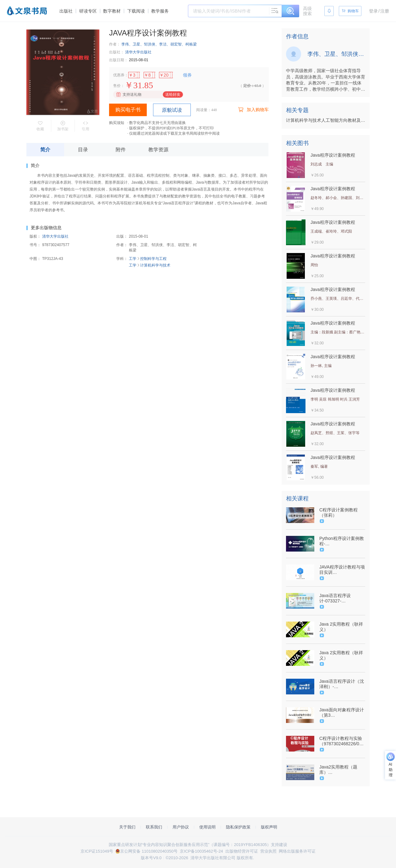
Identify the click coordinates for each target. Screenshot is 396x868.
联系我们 (154, 827)
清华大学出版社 (138, 52)
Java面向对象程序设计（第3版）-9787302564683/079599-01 (342, 713)
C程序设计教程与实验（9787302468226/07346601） (342, 741)
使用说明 (207, 827)
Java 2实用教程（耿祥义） (341, 627)
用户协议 (181, 827)
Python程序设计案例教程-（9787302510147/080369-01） (342, 541)
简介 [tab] (45, 150)
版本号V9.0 (151, 858)
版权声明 (269, 827)
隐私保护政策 (238, 827)
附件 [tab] (121, 150)
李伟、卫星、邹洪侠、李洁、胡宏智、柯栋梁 (159, 44)
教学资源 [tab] (158, 150)
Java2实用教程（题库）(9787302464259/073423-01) (341, 770)
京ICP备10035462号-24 (201, 851)
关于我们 (127, 827)
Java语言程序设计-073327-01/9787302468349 (338, 598)
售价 (117, 86)
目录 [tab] (83, 150)
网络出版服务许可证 (297, 851)
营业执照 (268, 851)
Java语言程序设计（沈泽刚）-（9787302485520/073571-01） (342, 684)
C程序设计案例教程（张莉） (338, 512)
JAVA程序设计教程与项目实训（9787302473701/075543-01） (342, 570)
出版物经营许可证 (242, 851)
